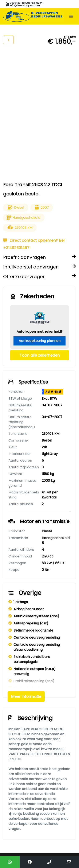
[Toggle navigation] (71, 17)
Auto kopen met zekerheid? (40, 332)
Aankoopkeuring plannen (40, 341)
